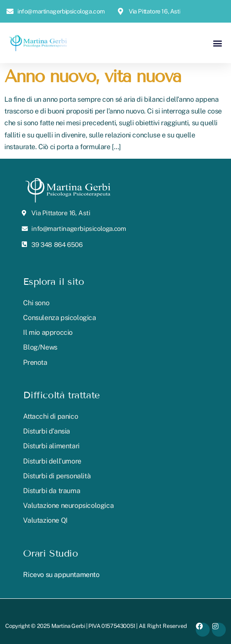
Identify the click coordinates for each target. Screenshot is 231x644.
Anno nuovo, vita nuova (93, 76)
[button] (217, 43)
